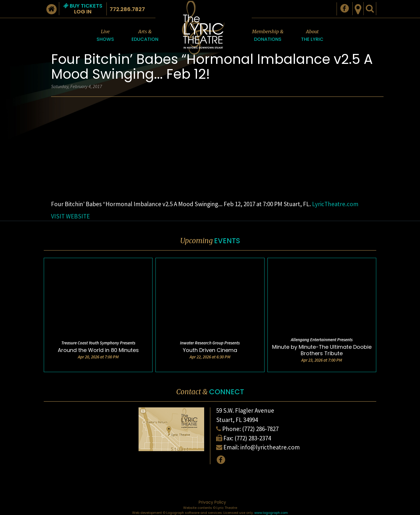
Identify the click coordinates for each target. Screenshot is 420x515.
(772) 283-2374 (253, 438)
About (312, 36)
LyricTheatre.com (335, 204)
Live (105, 36)
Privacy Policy (212, 502)
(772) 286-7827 (260, 429)
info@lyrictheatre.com (270, 447)
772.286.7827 (127, 9)
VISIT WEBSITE (70, 216)
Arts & (145, 36)
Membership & (268, 36)
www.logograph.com (271, 513)
